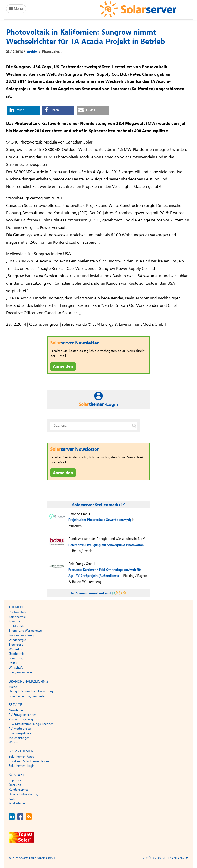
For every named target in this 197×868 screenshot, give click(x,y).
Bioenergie (16, 645)
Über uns (15, 785)
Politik (13, 663)
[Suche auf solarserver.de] (134, 426)
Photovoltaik (52, 52)
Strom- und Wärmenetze (25, 631)
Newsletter (16, 710)
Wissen (13, 742)
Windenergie (17, 640)
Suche (13, 687)
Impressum (16, 780)
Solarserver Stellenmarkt (99, 505)
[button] (23, 110)
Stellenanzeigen (19, 738)
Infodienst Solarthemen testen (29, 761)
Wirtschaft (16, 668)
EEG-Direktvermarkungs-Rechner (31, 724)
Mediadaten (17, 803)
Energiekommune (21, 672)
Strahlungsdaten (20, 733)
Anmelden (63, 366)
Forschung (16, 658)
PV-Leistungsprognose (24, 719)
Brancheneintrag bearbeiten (27, 696)
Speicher (14, 621)
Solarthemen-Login (22, 766)
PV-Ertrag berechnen (23, 715)
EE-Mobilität (17, 626)
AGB (12, 799)
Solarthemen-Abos (21, 757)
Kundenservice (19, 790)
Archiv (32, 52)
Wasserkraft (17, 649)
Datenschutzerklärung (23, 794)
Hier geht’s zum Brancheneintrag (31, 691)
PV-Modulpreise (20, 729)
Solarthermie (17, 617)
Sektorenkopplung (21, 635)
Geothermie (17, 654)
